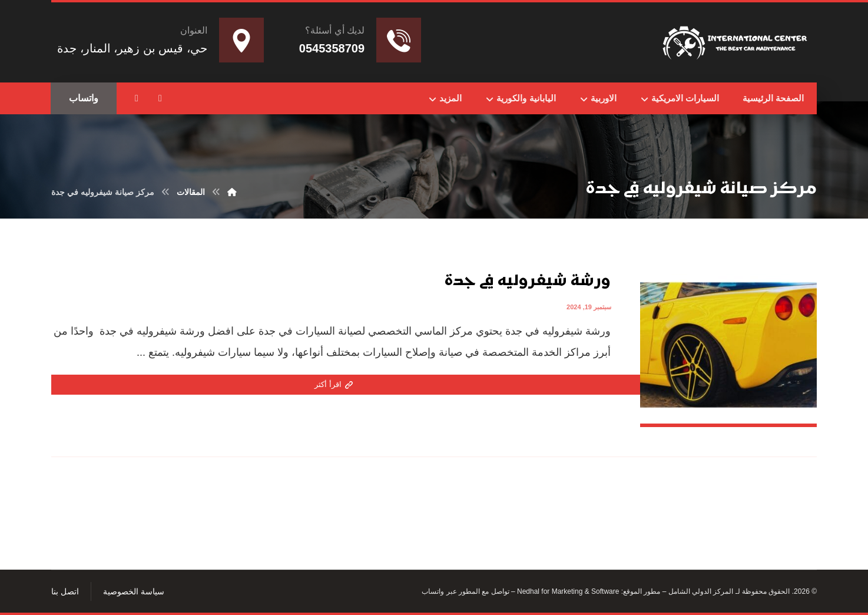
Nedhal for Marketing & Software (567, 591)
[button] (160, 98)
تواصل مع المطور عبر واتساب (465, 591)
